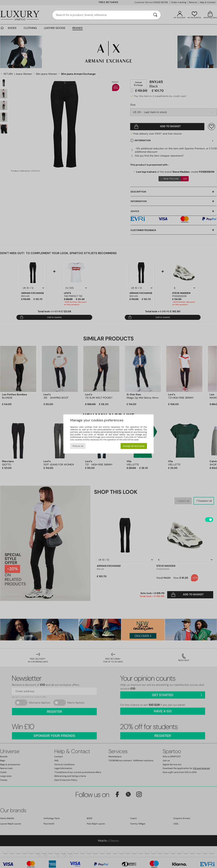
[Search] (155, 15)
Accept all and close (134, 446)
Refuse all (78, 446)
